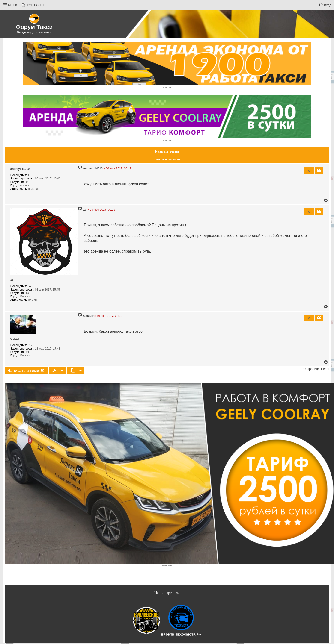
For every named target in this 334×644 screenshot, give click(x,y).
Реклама (167, 87)
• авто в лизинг (167, 159)
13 (12, 280)
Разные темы (167, 151)
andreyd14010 (20, 169)
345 (30, 286)
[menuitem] (33, 5)
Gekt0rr (15, 339)
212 (30, 345)
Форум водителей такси (34, 32)
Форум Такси (34, 27)
